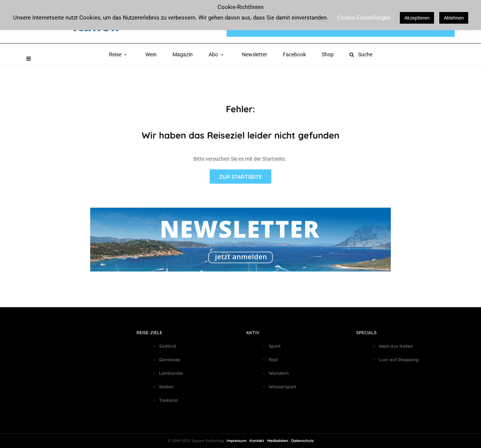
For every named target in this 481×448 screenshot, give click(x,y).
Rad (273, 360)
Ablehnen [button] (454, 18)
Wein (151, 54)
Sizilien (166, 387)
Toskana (168, 400)
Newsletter (255, 54)
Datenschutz (303, 441)
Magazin (183, 54)
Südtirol (167, 346)
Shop (328, 54)
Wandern (279, 373)
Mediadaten (278, 441)
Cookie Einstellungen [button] (364, 18)
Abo (217, 54)
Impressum (237, 441)
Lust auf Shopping (399, 360)
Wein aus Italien (396, 346)
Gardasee (170, 360)
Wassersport (283, 387)
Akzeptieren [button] (417, 18)
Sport (275, 346)
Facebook (294, 54)
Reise (119, 54)
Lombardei (171, 373)
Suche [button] (361, 54)
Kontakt (257, 441)
